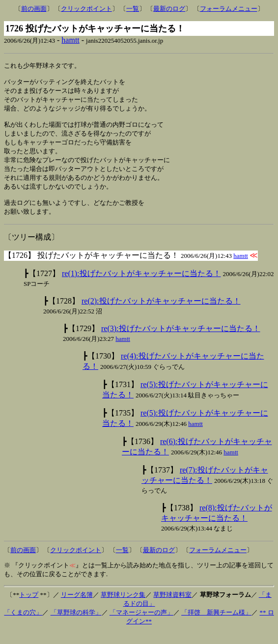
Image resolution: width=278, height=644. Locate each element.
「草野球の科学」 (76, 624)
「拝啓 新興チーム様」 (216, 624)
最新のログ (169, 9)
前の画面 (34, 9)
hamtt (70, 40)
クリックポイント (86, 9)
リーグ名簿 (77, 606)
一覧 (133, 9)
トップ (29, 606)
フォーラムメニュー (229, 9)
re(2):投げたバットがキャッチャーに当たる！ (161, 313)
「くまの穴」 (23, 624)
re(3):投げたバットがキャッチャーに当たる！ (181, 340)
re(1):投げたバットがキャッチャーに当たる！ (141, 285)
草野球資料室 (172, 606)
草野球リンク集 (123, 606)
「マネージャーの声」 (141, 624)
